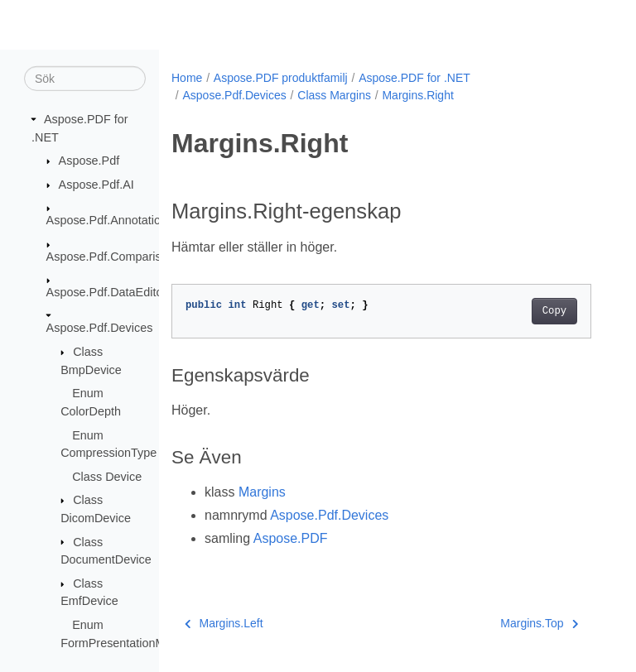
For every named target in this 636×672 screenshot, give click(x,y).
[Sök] (85, 79)
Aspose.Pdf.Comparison (111, 256)
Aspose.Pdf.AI (96, 185)
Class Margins (334, 95)
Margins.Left (224, 623)
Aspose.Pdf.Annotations (110, 220)
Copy (554, 311)
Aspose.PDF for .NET (414, 78)
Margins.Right (417, 95)
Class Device (107, 477)
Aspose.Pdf (89, 161)
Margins (262, 492)
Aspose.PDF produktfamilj (281, 78)
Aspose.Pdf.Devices (100, 328)
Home (187, 78)
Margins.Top (539, 623)
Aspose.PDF (291, 538)
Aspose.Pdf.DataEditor (107, 292)
